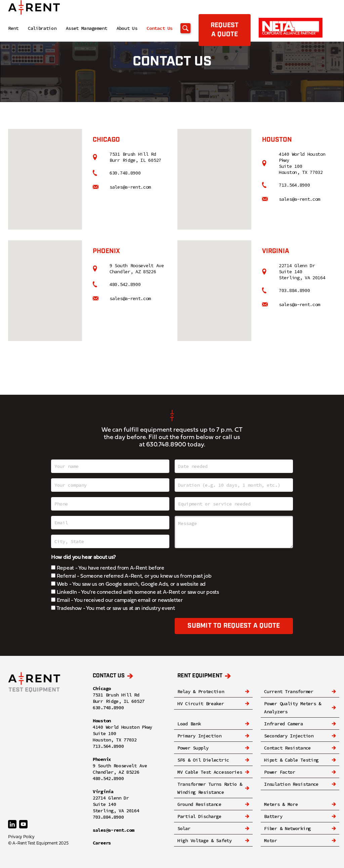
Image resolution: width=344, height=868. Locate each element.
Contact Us (159, 28)
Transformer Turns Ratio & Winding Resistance (210, 788)
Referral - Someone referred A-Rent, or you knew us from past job (131, 576)
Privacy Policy (21, 837)
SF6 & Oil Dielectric (203, 760)
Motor (271, 840)
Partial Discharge (199, 816)
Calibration (42, 28)
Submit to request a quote (234, 626)
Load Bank (189, 724)
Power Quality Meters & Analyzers (292, 708)
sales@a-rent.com (130, 187)
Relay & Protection (201, 691)
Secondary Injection (289, 736)
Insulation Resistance (291, 784)
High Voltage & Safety (205, 840)
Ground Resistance (199, 804)
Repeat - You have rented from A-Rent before (108, 568)
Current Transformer (289, 691)
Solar (184, 828)
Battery (273, 816)
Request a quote (225, 30)
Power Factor (279, 772)
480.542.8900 (125, 284)
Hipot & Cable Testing (291, 760)
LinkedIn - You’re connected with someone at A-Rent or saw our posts (135, 592)
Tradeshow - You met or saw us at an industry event (113, 609)
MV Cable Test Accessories (210, 772)
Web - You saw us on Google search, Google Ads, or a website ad (128, 584)
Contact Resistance (287, 748)
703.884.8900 (294, 290)
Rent (13, 28)
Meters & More (281, 804)
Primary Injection (199, 736)
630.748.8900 (125, 173)
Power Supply (193, 748)
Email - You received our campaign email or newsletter (117, 600)
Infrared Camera (284, 724)
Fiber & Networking (287, 828)
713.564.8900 (294, 185)
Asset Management (87, 28)
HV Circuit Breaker (201, 704)
